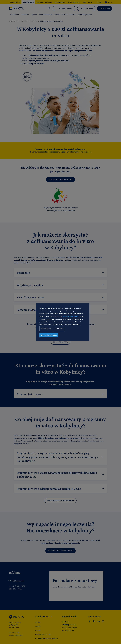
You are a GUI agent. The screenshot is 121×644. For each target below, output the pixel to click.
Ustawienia (59, 329)
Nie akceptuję (46, 329)
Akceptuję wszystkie (49, 335)
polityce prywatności (70, 316)
